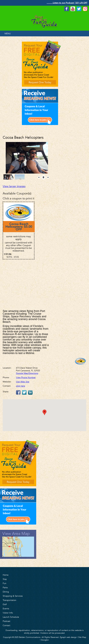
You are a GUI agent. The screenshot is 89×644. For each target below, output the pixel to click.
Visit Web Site (23, 382)
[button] (39, 177)
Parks (5, 588)
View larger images (14, 186)
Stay (5, 579)
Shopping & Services (13, 596)
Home (6, 575)
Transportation (10, 600)
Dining (6, 592)
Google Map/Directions (27, 373)
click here (21, 386)
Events (6, 609)
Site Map (82, 637)
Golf (5, 604)
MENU (8, 34)
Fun (5, 583)
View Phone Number (26, 377)
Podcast (6, 621)
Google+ (45, 640)
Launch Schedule (11, 617)
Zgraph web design (68, 637)
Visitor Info (8, 613)
